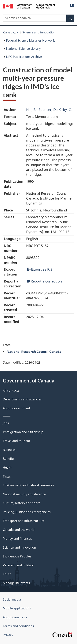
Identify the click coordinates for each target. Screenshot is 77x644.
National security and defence (24, 494)
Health (8, 468)
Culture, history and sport (21, 503)
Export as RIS (40, 269)
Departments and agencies (22, 399)
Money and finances (17, 539)
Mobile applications (17, 608)
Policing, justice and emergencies (27, 512)
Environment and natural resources (28, 485)
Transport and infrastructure (24, 521)
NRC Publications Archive (24, 57)
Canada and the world (19, 530)
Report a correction (44, 281)
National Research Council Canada (34, 351)
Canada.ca (11, 32)
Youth (7, 574)
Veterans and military (18, 565)
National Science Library (23, 49)
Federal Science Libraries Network (30, 40)
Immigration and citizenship (23, 432)
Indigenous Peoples (17, 556)
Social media (12, 599)
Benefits (9, 459)
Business (9, 450)
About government (16, 408)
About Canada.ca (15, 617)
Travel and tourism (16, 441)
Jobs (6, 423)
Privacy (8, 635)
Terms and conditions (18, 626)
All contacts (11, 390)
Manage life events (16, 583)
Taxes (7, 476)
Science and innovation (39, 32)
